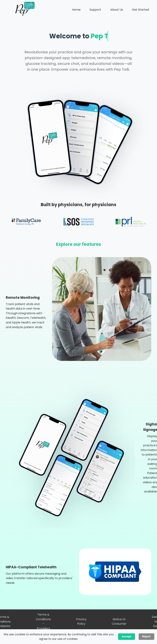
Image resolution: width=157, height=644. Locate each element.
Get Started (140, 10)
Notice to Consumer (119, 622)
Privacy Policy (81, 622)
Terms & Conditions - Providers (43, 621)
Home (76, 10)
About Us (117, 10)
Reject (146, 637)
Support (95, 10)
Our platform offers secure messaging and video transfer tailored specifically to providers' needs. (39, 578)
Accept (127, 637)
